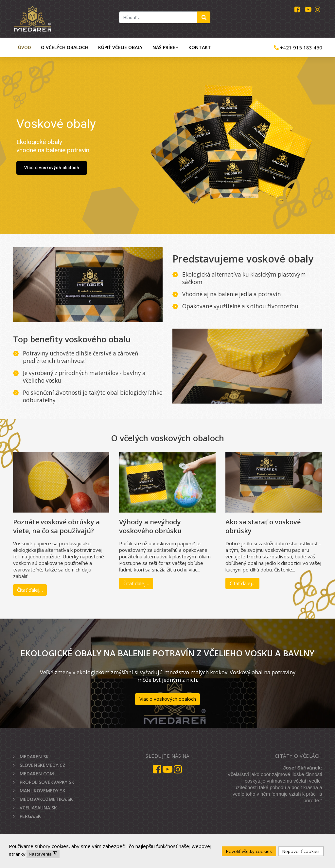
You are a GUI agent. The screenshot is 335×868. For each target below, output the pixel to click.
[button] (167, 146)
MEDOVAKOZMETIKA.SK (46, 799)
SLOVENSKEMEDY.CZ (43, 765)
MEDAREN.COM (37, 774)
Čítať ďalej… (30, 590)
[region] (167, 146)
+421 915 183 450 (298, 47)
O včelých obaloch (65, 47)
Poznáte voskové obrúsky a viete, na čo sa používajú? (56, 526)
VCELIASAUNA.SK (38, 808)
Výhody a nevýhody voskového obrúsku (150, 526)
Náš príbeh (166, 47)
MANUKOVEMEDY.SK (43, 791)
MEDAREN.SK (34, 757)
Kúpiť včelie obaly (120, 47)
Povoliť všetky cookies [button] (249, 851)
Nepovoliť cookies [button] (301, 851)
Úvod (25, 47)
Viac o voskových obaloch (168, 699)
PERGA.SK (30, 816)
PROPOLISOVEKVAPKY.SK (47, 782)
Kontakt (200, 47)
